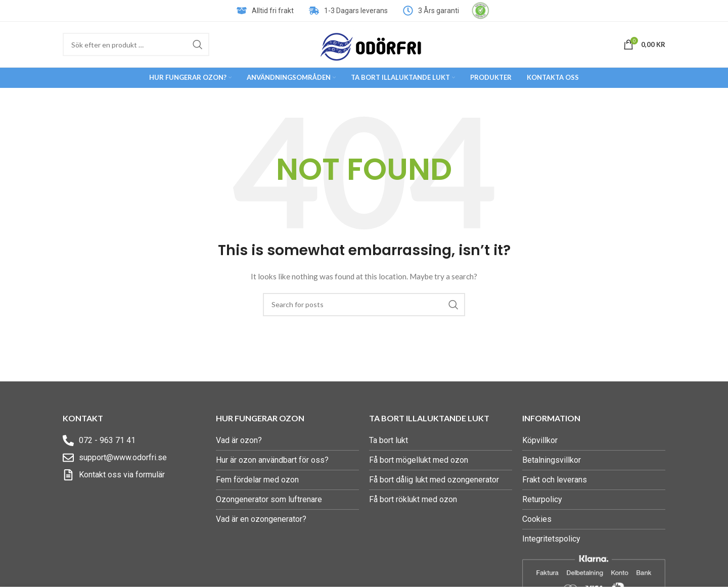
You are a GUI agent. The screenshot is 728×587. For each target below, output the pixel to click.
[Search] (136, 44)
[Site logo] (371, 44)
